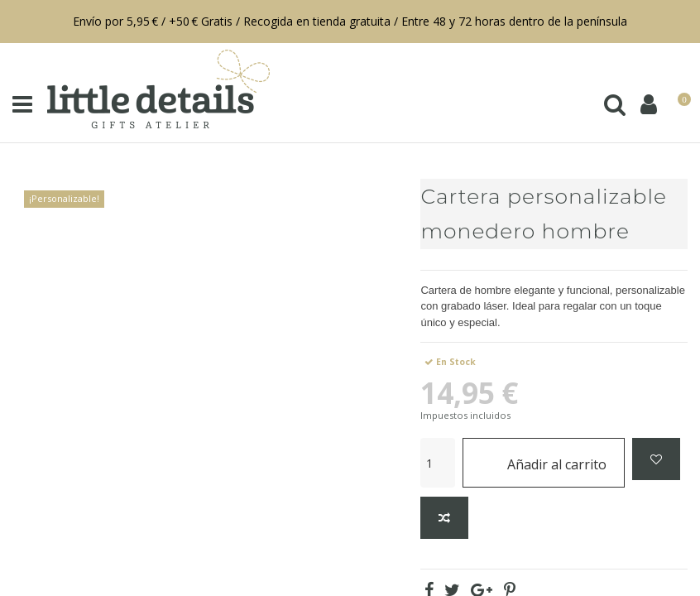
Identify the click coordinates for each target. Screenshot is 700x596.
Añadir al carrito (544, 462)
